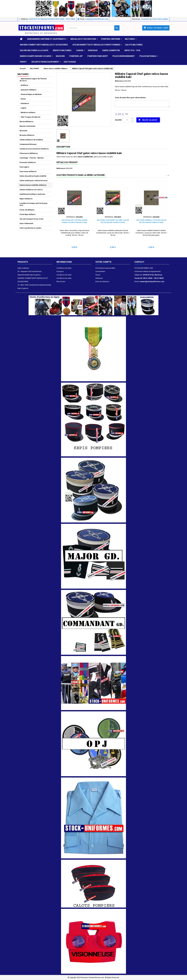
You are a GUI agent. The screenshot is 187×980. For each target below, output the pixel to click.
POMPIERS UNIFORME (111, 39)
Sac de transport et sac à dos (31, 219)
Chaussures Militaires (29, 153)
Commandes (100, 271)
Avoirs (98, 275)
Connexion (145, 19)
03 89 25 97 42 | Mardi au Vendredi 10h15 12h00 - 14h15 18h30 (52, 19)
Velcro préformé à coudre (30, 228)
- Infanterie (24, 103)
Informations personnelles (105, 268)
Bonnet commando (27, 126)
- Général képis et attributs (31, 94)
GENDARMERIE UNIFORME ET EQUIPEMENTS (46, 39)
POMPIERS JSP (76, 56)
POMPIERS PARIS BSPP (98, 56)
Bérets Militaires (26, 122)
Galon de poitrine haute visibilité (33, 176)
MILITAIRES (130, 39)
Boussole (23, 131)
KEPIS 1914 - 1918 (132, 50)
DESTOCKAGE (70, 62)
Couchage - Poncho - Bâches (32, 158)
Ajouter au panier (148, 120)
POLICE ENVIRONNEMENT (124, 56)
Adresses (99, 278)
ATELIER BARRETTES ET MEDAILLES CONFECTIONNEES (96, 45)
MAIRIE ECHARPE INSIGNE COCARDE (36, 56)
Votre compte (103, 262)
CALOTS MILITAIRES (134, 45)
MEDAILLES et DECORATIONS (83, 39)
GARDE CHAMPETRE (111, 50)
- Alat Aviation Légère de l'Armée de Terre (33, 80)
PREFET (23, 62)
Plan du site (61, 282)
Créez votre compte (160, 19)
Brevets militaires (62, 50)
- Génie (23, 99)
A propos (60, 271)
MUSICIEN (60, 56)
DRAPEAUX (93, 50)
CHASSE (80, 50)
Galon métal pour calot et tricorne (34, 181)
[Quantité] (127, 120)
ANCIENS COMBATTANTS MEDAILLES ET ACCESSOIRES (44, 45)
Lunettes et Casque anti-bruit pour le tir (34, 204)
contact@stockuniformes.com (96, 19)
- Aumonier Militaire (28, 90)
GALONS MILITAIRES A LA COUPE (34, 50)
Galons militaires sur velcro (31, 190)
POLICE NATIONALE (148, 56)
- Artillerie (24, 85)
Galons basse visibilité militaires (33, 185)
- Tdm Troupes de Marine (30, 117)
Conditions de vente (64, 268)
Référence (119, 81)
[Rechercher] (94, 28)
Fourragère (24, 167)
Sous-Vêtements (26, 223)
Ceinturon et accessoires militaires (34, 149)
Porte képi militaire (28, 214)
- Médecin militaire (28, 112)
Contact (139, 262)
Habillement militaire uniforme (32, 194)
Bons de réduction (102, 282)
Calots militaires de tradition (31, 140)
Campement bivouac (28, 144)
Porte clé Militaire (27, 210)
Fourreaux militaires (28, 171)
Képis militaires (26, 199)
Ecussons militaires (28, 162)
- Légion (23, 108)
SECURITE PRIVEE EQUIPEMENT (45, 62)
